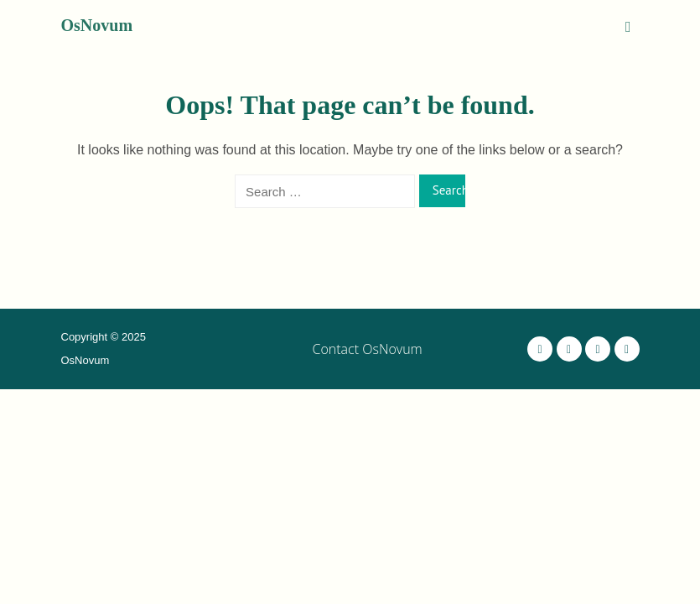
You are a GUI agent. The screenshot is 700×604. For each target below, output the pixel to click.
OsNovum (97, 25)
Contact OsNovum (368, 349)
